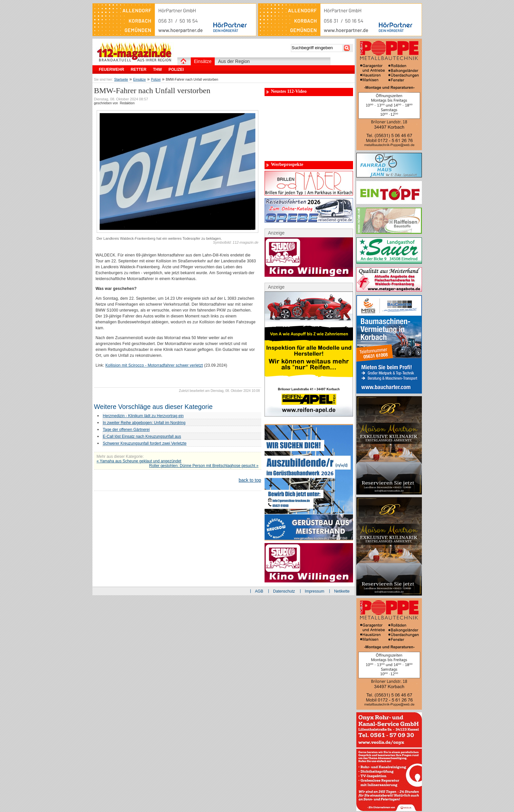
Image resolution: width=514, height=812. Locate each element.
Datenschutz (284, 591)
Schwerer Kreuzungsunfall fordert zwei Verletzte (145, 443)
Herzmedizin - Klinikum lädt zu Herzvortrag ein (143, 416)
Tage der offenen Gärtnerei (126, 430)
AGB (259, 591)
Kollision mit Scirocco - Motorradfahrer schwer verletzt (154, 365)
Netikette (342, 591)
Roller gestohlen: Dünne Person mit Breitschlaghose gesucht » (204, 466)
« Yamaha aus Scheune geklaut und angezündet (139, 461)
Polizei (156, 80)
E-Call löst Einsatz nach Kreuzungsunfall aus (142, 436)
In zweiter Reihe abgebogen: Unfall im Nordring (144, 423)
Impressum (315, 591)
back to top (250, 480)
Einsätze (139, 80)
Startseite (121, 80)
